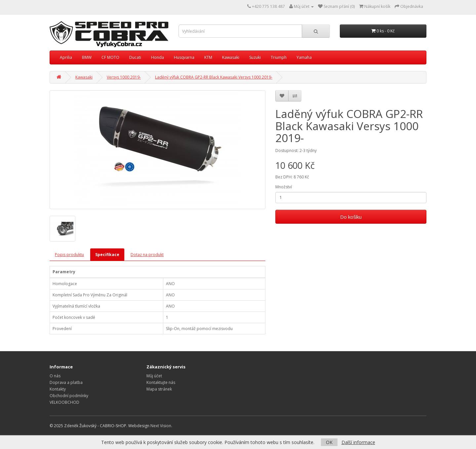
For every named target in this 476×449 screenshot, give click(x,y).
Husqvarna (184, 57)
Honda (158, 57)
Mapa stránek (159, 389)
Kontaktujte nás (161, 382)
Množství (284, 187)
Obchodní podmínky (69, 396)
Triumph (279, 57)
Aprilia (66, 57)
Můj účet (154, 376)
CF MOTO (110, 57)
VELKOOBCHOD (64, 402)
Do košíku (351, 217)
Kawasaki (231, 57)
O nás (55, 376)
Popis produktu (69, 255)
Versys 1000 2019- (124, 77)
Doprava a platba (66, 382)
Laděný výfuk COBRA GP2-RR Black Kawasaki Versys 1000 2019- (214, 77)
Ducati (135, 57)
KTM (208, 57)
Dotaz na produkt (147, 255)
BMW (87, 57)
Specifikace (107, 255)
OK (329, 442)
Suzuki (255, 57)
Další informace (358, 442)
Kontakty (58, 389)
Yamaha (304, 57)
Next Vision (161, 426)
